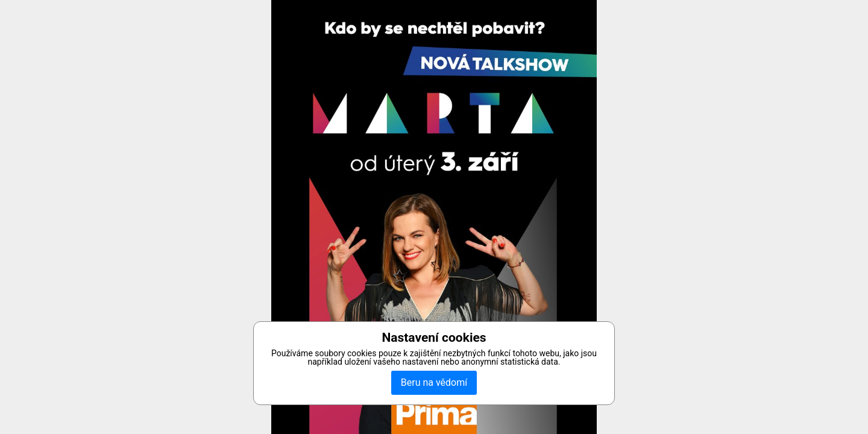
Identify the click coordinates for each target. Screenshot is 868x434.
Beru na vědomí (434, 382)
